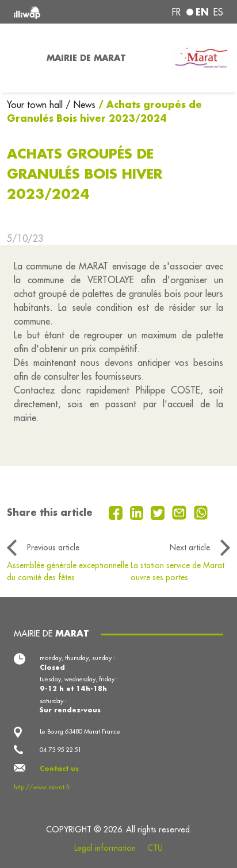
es (218, 12)
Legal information (105, 848)
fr (176, 12)
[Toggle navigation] (20, 58)
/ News (81, 105)
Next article (190, 547)
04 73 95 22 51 (60, 750)
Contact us (59, 769)
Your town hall (36, 105)
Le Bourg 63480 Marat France (80, 731)
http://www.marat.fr (42, 787)
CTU (155, 848)
